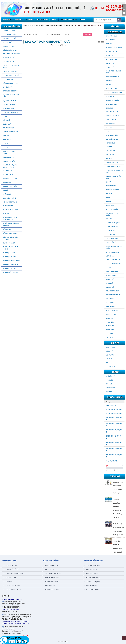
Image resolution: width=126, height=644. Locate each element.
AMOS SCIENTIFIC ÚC (113, 52)
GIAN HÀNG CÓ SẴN (9, 34)
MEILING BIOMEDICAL (113, 260)
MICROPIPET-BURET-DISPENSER (10, 152)
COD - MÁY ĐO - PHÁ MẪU (11, 75)
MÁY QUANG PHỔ (9, 157)
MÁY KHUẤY (7, 183)
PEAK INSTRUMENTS (113, 291)
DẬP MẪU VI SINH (9, 105)
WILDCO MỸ (110, 326)
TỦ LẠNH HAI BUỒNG (10, 233)
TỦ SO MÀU (7, 214)
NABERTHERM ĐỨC (112, 272)
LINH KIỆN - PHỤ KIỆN (10, 198)
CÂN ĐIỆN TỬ (7, 87)
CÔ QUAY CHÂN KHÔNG (11, 83)
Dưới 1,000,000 (111, 405)
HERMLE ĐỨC (110, 159)
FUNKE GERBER (111, 120)
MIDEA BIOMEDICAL (112, 252)
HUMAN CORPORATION (113, 166)
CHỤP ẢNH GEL (8, 79)
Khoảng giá (109, 402)
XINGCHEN (109, 318)
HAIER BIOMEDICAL (112, 162)
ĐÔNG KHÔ (6, 120)
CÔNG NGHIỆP (111, 367)
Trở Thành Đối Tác (91, 590)
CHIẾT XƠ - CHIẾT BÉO (10, 72)
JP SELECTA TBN (111, 186)
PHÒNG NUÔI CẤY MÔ (11, 569)
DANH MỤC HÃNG (112, 36)
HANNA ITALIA (111, 155)
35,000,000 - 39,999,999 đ (114, 450)
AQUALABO (110, 55)
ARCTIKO (109, 44)
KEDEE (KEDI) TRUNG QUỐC (113, 214)
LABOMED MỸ (110, 235)
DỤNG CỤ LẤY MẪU (9, 101)
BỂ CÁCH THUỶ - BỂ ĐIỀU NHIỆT (11, 67)
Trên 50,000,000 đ (112, 461)
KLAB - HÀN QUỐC (112, 209)
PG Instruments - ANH (114, 295)
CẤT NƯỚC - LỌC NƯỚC (11, 91)
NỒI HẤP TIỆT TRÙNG (10, 202)
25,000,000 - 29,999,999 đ (114, 437)
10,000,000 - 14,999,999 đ (114, 418)
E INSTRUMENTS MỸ (112, 116)
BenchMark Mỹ (111, 89)
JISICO (108, 198)
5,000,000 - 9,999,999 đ (114, 413)
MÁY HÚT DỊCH (8, 171)
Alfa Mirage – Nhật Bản (53, 574)
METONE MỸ (110, 256)
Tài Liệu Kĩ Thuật (91, 586)
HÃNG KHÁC (110, 338)
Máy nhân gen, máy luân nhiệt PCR (10, 166)
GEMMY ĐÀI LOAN (112, 139)
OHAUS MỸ (109, 283)
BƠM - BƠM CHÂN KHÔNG (11, 54)
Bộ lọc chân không (10, 50)
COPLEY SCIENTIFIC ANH (114, 92)
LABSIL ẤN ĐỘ (110, 231)
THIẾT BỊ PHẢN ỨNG (9, 257)
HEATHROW (110, 147)
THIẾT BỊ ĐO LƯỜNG (9, 268)
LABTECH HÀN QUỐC (113, 223)
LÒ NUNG (6, 144)
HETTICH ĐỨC (110, 143)
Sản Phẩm (40, 26)
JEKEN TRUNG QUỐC (113, 190)
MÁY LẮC (6, 190)
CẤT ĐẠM (69, 26)
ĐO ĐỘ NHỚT (7, 124)
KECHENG (109, 219)
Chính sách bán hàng (92, 565)
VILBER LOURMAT (112, 314)
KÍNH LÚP (6, 136)
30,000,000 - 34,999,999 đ (114, 443)
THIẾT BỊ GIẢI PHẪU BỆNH (11, 261)
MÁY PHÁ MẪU (8, 175)
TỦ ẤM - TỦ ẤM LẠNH (10, 243)
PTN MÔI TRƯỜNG (10, 565)
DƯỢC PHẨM (110, 351)
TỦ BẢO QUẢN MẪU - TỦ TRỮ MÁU (11, 224)
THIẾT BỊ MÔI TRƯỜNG (10, 272)
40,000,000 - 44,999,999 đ (114, 456)
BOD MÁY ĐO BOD (9, 46)
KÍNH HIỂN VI (7, 140)
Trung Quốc (110, 388)
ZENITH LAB (110, 330)
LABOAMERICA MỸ (112, 238)
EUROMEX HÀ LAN (112, 112)
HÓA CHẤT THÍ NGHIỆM (11, 132)
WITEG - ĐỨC (110, 322)
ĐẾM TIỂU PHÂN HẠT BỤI (11, 112)
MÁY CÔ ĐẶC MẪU (9, 161)
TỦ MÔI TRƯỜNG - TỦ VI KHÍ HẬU (11, 238)
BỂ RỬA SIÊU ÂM (8, 62)
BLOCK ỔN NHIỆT (8, 58)
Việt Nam (109, 392)
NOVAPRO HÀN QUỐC (113, 275)
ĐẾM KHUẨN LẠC (8, 128)
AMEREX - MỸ (110, 63)
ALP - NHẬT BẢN (111, 59)
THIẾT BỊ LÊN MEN (9, 253)
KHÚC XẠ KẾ (7, 194)
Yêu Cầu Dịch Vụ (91, 569)
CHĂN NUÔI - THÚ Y (10, 578)
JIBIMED (109, 201)
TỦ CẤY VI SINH (8, 206)
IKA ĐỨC (109, 182)
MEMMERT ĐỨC (111, 268)
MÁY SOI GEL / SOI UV (10, 179)
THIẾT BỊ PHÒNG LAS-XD (12, 590)
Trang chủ (28, 26)
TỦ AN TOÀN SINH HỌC (10, 210)
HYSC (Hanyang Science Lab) (115, 171)
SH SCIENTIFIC (111, 306)
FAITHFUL (109, 131)
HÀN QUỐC (109, 380)
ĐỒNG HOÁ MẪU (8, 109)
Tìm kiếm (88, 34)
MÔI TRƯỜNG (110, 355)
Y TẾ (107, 363)
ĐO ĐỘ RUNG (7, 116)
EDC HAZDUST (111, 124)
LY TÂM (5, 147)
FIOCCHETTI (110, 127)
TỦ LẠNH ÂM (7, 229)
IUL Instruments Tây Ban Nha (113, 177)
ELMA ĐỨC (109, 108)
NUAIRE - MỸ (110, 279)
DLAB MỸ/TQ (110, 96)
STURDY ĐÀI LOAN (112, 310)
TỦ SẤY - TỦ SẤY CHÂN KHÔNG (11, 248)
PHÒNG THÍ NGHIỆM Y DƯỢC (13, 574)
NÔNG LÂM (109, 359)
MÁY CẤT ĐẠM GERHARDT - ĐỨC (88, 26)
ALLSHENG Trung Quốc (114, 48)
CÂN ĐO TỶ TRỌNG (9, 31)
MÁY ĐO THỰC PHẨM (10, 186)
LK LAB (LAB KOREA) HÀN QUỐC (114, 247)
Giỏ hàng (124, 10)
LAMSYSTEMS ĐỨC (112, 227)
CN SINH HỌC (110, 347)
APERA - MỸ (110, 67)
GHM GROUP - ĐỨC (112, 135)
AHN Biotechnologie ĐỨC (113, 72)
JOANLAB (109, 194)
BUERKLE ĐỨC (110, 85)
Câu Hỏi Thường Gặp (92, 582)
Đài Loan (109, 384)
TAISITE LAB (110, 334)
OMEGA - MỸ (110, 287)
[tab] (114, 402)
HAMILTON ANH (111, 151)
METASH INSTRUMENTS (114, 264)
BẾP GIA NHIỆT (8, 42)
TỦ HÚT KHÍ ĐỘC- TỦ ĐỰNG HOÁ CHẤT (10, 219)
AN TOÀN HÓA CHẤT (10, 38)
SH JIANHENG (110, 299)
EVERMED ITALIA (111, 104)
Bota (67, 642)
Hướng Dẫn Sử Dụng (92, 578)
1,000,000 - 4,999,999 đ (114, 409)
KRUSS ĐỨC (110, 205)
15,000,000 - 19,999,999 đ (114, 425)
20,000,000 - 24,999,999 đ (114, 431)
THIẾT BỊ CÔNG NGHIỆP (11, 265)
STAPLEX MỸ (110, 303)
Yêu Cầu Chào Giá (91, 574)
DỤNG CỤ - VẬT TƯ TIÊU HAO (11, 96)
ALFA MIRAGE (110, 40)
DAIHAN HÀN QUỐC (112, 100)
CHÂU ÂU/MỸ (110, 376)
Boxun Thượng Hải (113, 77)
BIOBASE (109, 81)
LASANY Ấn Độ (111, 242)
